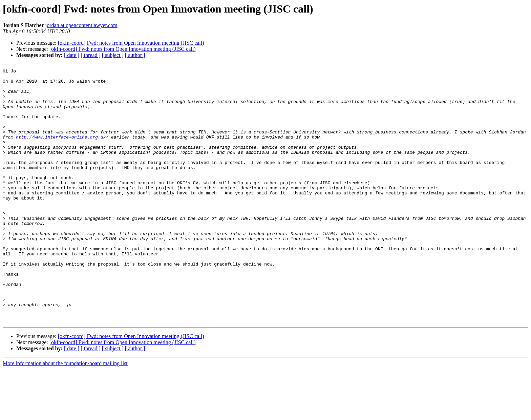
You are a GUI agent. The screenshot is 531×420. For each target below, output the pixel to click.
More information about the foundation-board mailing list (65, 414)
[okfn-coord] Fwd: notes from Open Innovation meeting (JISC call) (131, 43)
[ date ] (72, 55)
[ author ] (135, 55)
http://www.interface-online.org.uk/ (62, 151)
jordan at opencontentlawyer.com (81, 25)
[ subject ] (113, 55)
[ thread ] (91, 55)
